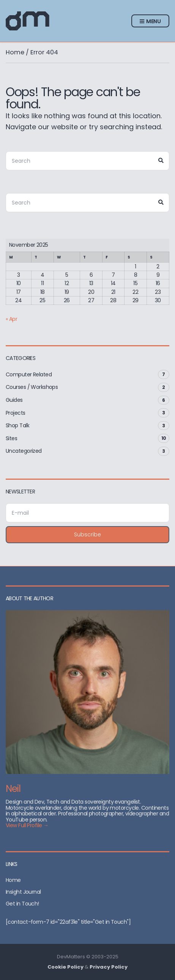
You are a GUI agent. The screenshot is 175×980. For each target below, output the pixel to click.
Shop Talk (17, 425)
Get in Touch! (22, 904)
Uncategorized (24, 451)
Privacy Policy (109, 967)
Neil (13, 789)
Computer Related (29, 374)
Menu (150, 22)
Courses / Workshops (32, 387)
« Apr (11, 319)
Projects (16, 413)
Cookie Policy (65, 967)
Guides (14, 400)
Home (15, 52)
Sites (11, 438)
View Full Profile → (27, 825)
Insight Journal (23, 892)
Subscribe (87, 534)
